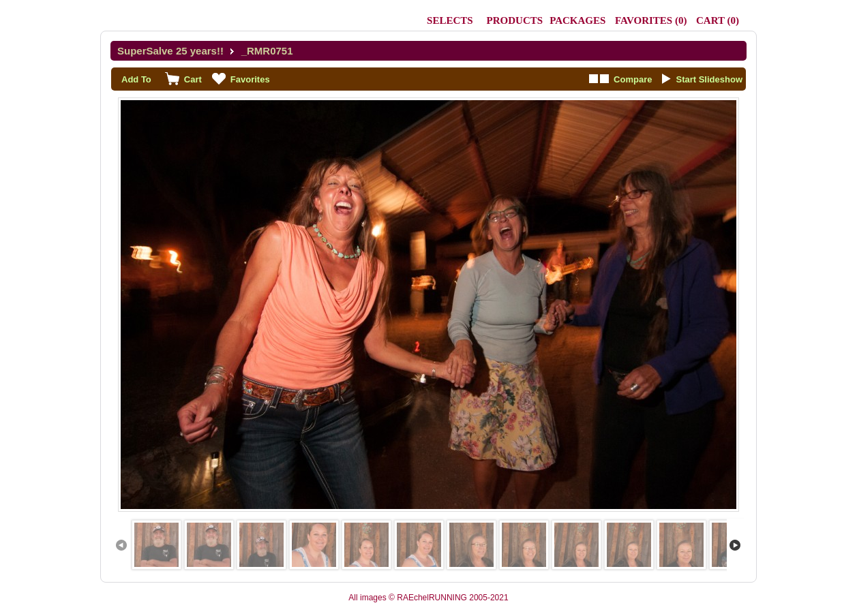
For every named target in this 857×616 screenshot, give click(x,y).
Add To (136, 79)
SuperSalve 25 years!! (170, 51)
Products (515, 20)
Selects (450, 20)
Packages (577, 20)
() (651, 20)
